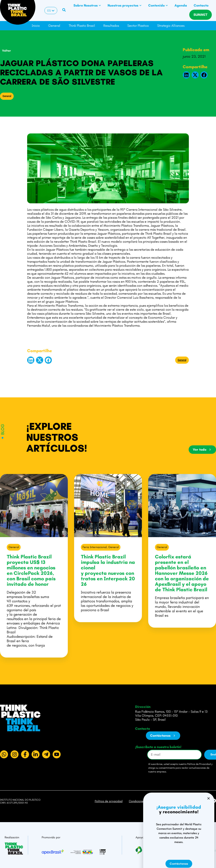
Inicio (36, 26)
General (54, 26)
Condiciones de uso (141, 801)
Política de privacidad (109, 801)
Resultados (111, 26)
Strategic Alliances (171, 26)
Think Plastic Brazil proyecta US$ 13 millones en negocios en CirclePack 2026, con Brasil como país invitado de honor (31, 570)
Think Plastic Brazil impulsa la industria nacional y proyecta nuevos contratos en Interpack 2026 (108, 570)
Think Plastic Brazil (82, 26)
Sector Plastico (138, 26)
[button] (186, 75)
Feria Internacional (95, 547)
